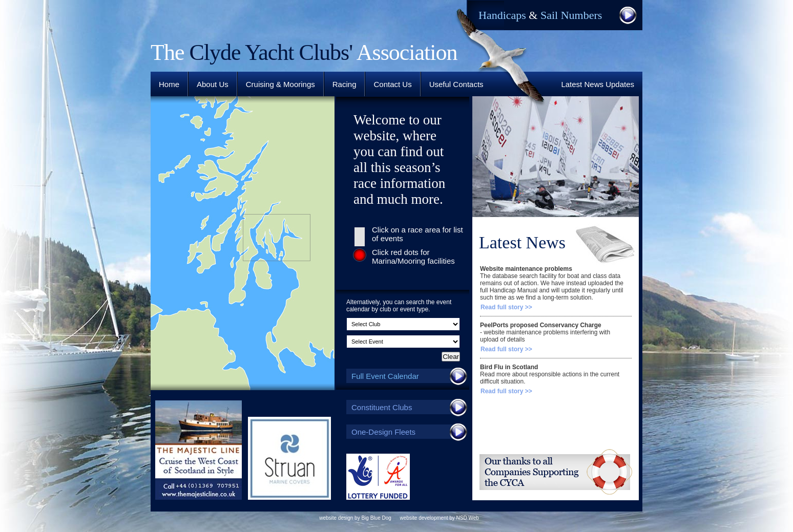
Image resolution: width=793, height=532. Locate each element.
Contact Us (392, 84)
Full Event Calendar (408, 376)
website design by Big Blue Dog (355, 518)
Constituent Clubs (408, 407)
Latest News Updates (598, 84)
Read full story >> (506, 307)
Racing (345, 84)
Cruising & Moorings (280, 84)
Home (169, 84)
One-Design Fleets (408, 432)
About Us (213, 84)
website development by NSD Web (439, 518)
